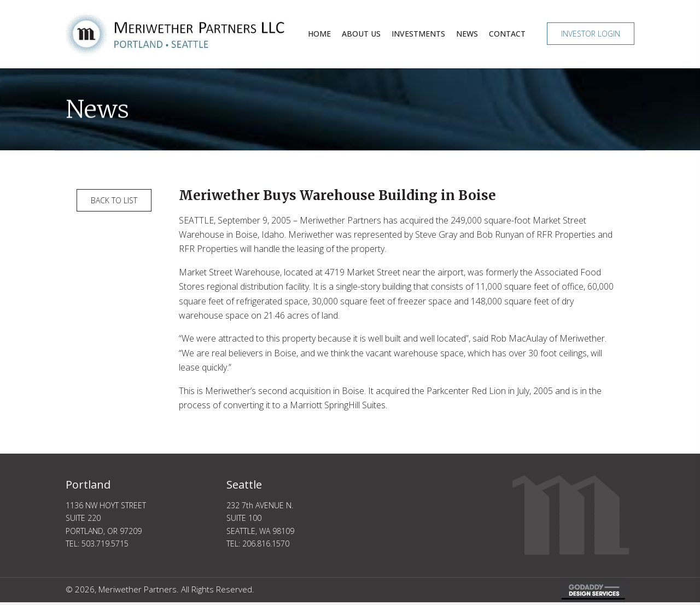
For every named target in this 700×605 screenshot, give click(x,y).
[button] (591, 34)
